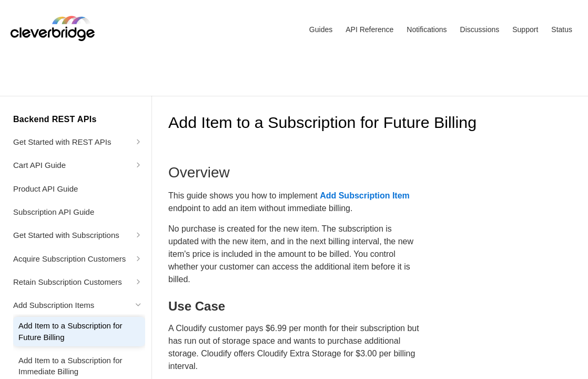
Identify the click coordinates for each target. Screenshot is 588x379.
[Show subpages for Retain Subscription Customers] (138, 282)
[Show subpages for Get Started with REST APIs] (138, 142)
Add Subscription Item (365, 196)
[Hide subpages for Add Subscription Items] (138, 305)
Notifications (427, 29)
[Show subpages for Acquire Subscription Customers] (138, 258)
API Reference (369, 29)
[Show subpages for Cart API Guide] (138, 165)
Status (562, 29)
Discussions (480, 29)
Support (525, 29)
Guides (321, 29)
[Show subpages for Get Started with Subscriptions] (138, 235)
